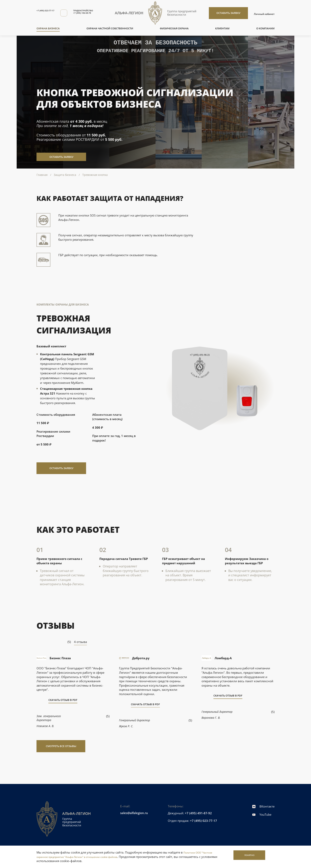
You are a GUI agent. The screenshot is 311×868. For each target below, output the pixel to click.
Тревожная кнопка (95, 175)
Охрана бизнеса (48, 28)
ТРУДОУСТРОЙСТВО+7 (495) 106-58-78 (94, 12)
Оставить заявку (228, 13)
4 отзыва (80, 642)
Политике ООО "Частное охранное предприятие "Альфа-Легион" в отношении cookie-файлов (117, 855)
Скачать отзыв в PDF (63, 700)
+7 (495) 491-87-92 (198, 813)
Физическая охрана (174, 28)
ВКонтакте (263, 806)
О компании (265, 28)
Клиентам (222, 28)
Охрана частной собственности (110, 28)
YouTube (262, 814)
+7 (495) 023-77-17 (49, 11)
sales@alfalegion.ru (134, 813)
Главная (42, 175)
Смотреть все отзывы (61, 746)
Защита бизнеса (65, 175)
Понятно (241, 856)
